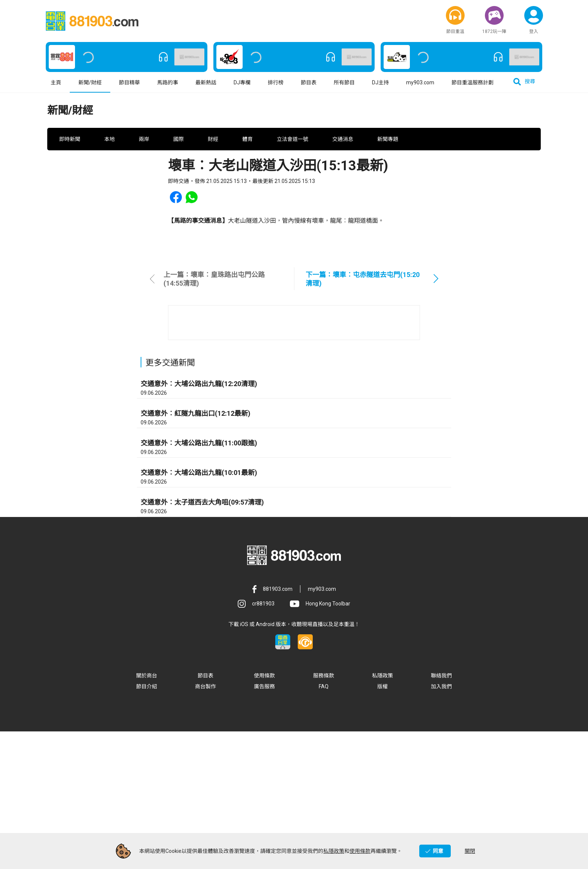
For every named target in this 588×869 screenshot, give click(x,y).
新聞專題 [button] (388, 167)
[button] (455, 17)
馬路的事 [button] (168, 88)
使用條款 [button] (264, 813)
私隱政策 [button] (382, 813)
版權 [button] (382, 824)
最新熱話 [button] (206, 88)
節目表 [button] (309, 88)
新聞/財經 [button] (90, 88)
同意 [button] (438, 851)
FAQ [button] (324, 824)
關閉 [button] (470, 851)
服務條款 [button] (324, 813)
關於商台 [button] (147, 813)
